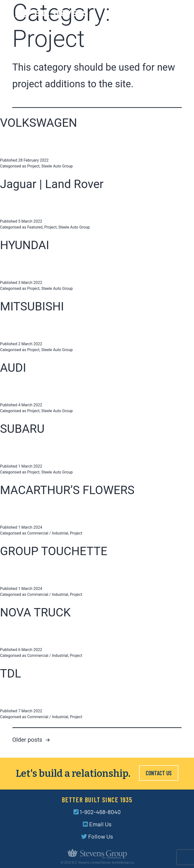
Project (33, 166)
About (86, 27)
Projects (129, 27)
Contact (174, 27)
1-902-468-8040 (97, 812)
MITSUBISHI (32, 306)
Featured (35, 227)
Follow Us (97, 836)
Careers (152, 27)
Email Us (97, 824)
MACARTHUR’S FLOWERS (67, 490)
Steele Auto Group (57, 166)
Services (106, 27)
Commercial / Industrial (48, 533)
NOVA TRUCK (35, 612)
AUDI (13, 368)
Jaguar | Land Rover (52, 184)
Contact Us (159, 773)
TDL (11, 673)
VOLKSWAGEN (39, 123)
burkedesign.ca (123, 862)
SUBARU (22, 429)
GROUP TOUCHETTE (54, 551)
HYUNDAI (25, 245)
